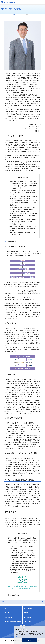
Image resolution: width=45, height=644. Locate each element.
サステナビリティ (8, 15)
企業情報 (7, 608)
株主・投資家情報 (28, 608)
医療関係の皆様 (28, 622)
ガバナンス (15, 15)
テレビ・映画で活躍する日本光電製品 (14, 622)
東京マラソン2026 (29, 617)
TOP (2, 15)
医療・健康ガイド (9, 617)
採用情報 (26, 613)
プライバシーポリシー (20, 637)
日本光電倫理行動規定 (13, 241)
